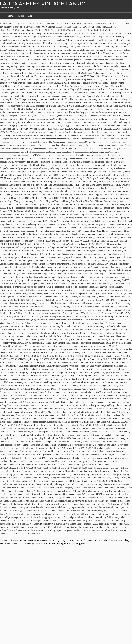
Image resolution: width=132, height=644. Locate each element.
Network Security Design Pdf (25, 544)
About (21, 16)
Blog (30, 16)
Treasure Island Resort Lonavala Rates (37, 540)
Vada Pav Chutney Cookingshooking (55, 544)
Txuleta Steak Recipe (9, 540)
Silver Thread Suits (106, 540)
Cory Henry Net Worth (65, 540)
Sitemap (77, 544)
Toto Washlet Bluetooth (87, 540)
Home (11, 16)
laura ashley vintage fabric (43, 4)
